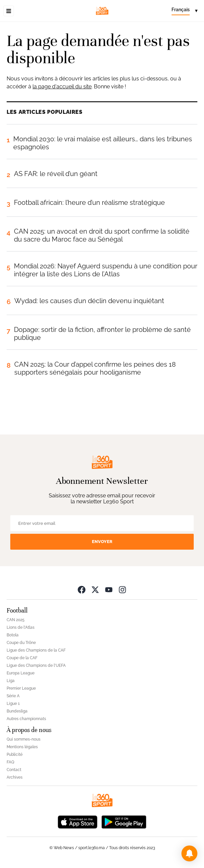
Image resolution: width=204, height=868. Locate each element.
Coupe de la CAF (22, 658)
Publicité (15, 754)
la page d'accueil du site (62, 87)
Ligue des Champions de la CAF (36, 650)
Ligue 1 (13, 704)
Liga (11, 681)
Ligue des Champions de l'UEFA (36, 665)
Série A (13, 696)
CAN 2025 (16, 620)
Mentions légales (22, 747)
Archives (15, 777)
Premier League (21, 688)
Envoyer (102, 542)
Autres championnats (26, 719)
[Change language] (184, 11)
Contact (14, 770)
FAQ (10, 762)
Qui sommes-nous (24, 739)
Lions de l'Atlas (21, 627)
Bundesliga (17, 711)
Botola (13, 635)
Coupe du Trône (21, 643)
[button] (189, 853)
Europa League (21, 673)
